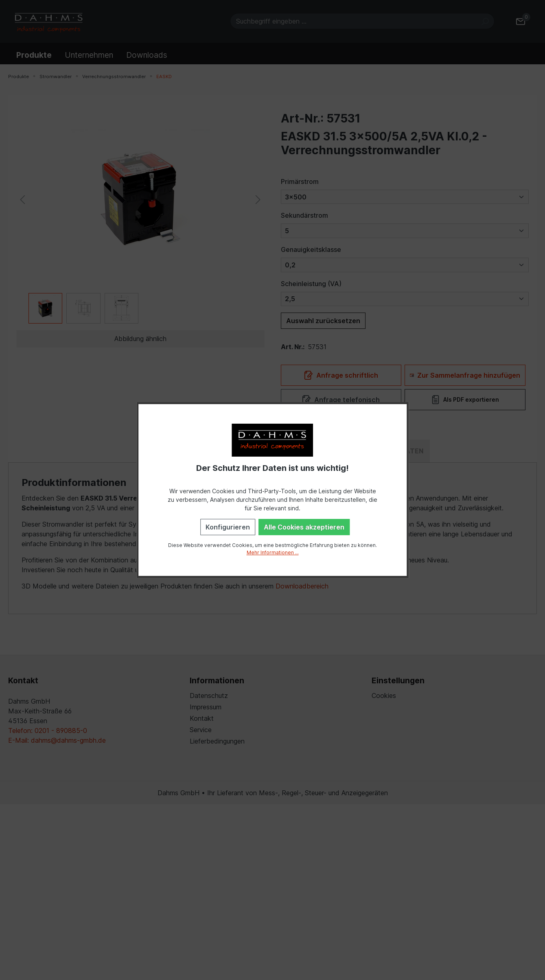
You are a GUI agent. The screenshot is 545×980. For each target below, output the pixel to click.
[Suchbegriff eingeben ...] (353, 21)
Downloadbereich (302, 586)
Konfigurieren (228, 527)
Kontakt (202, 718)
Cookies (384, 696)
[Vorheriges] (22, 199)
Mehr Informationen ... (273, 552)
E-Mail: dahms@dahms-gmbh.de (57, 740)
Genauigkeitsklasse (311, 249)
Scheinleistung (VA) (311, 284)
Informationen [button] (217, 680)
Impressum (206, 707)
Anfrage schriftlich (341, 375)
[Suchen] (485, 21)
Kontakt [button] (23, 680)
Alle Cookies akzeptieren (304, 527)
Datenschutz (209, 696)
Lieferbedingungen (217, 741)
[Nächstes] (258, 199)
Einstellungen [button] (398, 680)
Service (201, 730)
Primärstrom (300, 182)
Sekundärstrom (304, 215)
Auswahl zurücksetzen (323, 321)
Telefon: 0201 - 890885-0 (48, 731)
